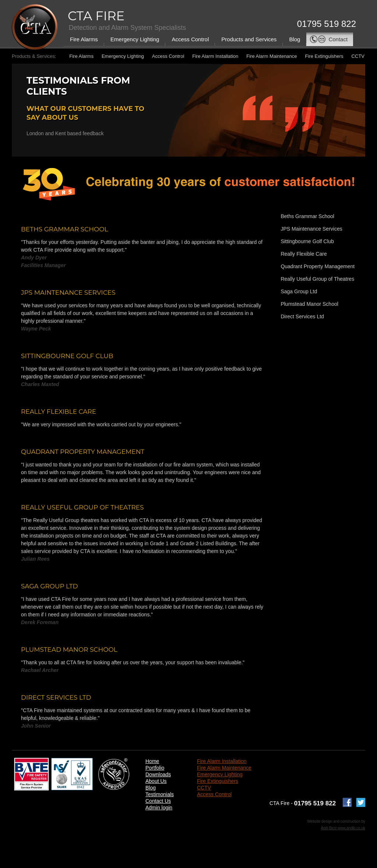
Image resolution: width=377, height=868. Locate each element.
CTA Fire (96, 16)
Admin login (159, 808)
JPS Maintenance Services (311, 229)
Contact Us (158, 801)
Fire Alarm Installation (215, 56)
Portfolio (155, 768)
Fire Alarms (84, 39)
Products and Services (249, 39)
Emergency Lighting (135, 39)
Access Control (190, 39)
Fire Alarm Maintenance (272, 56)
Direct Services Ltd (302, 316)
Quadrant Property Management (318, 266)
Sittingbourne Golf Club (307, 241)
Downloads (158, 774)
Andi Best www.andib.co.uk (343, 828)
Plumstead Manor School (309, 304)
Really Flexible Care (304, 254)
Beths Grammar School (307, 216)
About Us (156, 781)
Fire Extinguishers (324, 56)
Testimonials (160, 794)
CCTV (358, 56)
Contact (328, 39)
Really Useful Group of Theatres (317, 279)
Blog (295, 39)
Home (152, 761)
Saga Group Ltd (299, 291)
